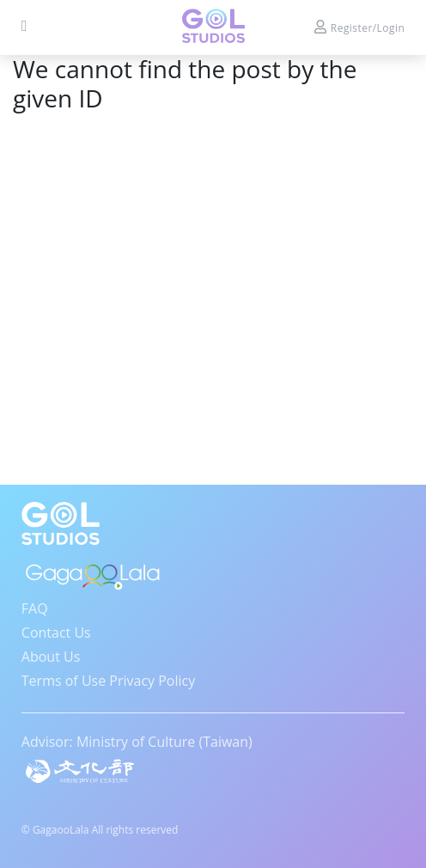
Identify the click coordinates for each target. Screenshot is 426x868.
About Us (51, 657)
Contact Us (56, 633)
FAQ (35, 608)
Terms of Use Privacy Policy (108, 681)
